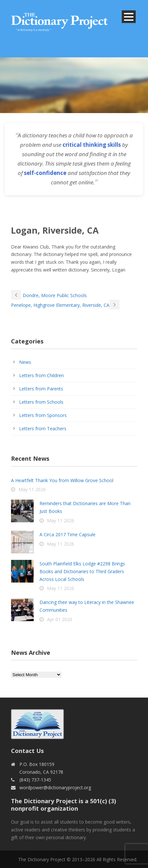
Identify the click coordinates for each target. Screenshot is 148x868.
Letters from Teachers (43, 428)
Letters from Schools (41, 402)
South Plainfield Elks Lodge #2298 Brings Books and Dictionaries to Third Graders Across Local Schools (82, 571)
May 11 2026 (32, 489)
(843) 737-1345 (35, 780)
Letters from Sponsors (43, 415)
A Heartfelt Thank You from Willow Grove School (62, 480)
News (25, 362)
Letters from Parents (41, 389)
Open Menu (129, 17)
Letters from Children (41, 375)
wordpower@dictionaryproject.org (55, 787)
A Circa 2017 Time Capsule (68, 534)
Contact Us (27, 751)
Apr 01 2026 (60, 619)
